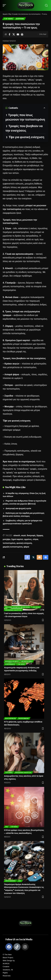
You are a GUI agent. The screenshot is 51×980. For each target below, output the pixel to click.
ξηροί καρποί (17, 539)
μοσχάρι (6, 539)
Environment (24, 718)
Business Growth (12, 661)
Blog (10, 14)
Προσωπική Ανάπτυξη (13, 610)
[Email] (18, 34)
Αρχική (5, 14)
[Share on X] (14, 34)
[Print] (22, 34)
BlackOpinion (10, 718)
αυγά (23, 535)
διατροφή (31, 535)
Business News (27, 661)
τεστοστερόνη (9, 543)
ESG (7, 827)
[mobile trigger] (5, 5)
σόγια (35, 539)
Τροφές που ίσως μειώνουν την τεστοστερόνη (25, 117)
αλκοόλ (17, 535)
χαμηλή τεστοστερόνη (13, 547)
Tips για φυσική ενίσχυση (26, 137)
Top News (14, 827)
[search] (46, 5)
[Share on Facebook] (9, 34)
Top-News (8, 19)
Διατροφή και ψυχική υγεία (18, 508)
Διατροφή (20, 19)
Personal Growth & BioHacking (18, 607)
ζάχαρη (40, 535)
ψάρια (26, 547)
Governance (10, 664)
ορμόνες (28, 539)
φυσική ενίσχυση (24, 543)
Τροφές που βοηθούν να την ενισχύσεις (24, 128)
